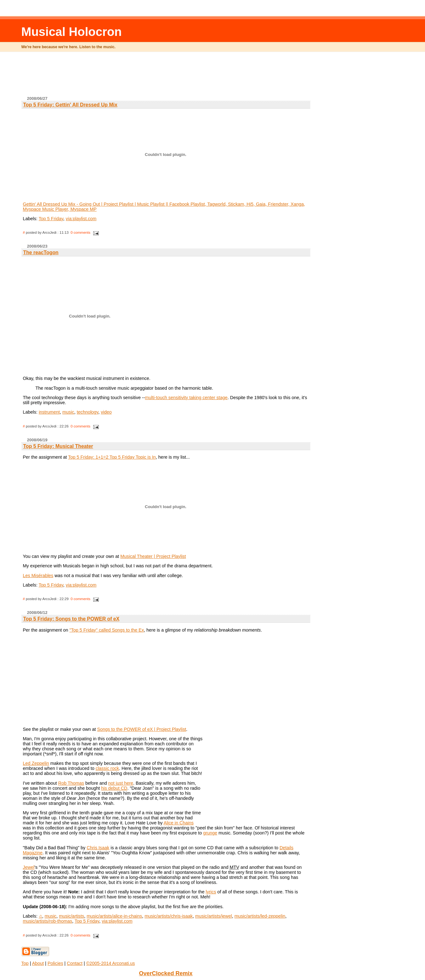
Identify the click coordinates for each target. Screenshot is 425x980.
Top (25, 963)
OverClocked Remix (166, 973)
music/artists (71, 916)
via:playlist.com (81, 219)
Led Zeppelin (36, 763)
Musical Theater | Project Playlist (153, 556)
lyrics (211, 892)
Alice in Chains (179, 823)
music (68, 412)
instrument (49, 412)
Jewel (29, 867)
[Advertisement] (166, 77)
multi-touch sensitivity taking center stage (186, 398)
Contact (75, 963)
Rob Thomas (71, 783)
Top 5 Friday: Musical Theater (58, 446)
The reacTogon (41, 252)
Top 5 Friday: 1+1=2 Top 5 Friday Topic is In (112, 457)
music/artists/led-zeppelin (260, 916)
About (38, 963)
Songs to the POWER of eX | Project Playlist (142, 729)
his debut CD (114, 788)
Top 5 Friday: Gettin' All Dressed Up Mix (70, 105)
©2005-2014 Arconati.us (111, 963)
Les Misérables (38, 576)
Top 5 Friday (51, 219)
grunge (210, 833)
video (106, 412)
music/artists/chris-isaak (169, 916)
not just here (121, 783)
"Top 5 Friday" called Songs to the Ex (107, 630)
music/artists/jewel (214, 916)
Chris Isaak (98, 848)
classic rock (107, 768)
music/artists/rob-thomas (48, 921)
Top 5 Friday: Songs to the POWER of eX (71, 619)
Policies (55, 963)
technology (88, 412)
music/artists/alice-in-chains (114, 916)
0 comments (80, 232)
